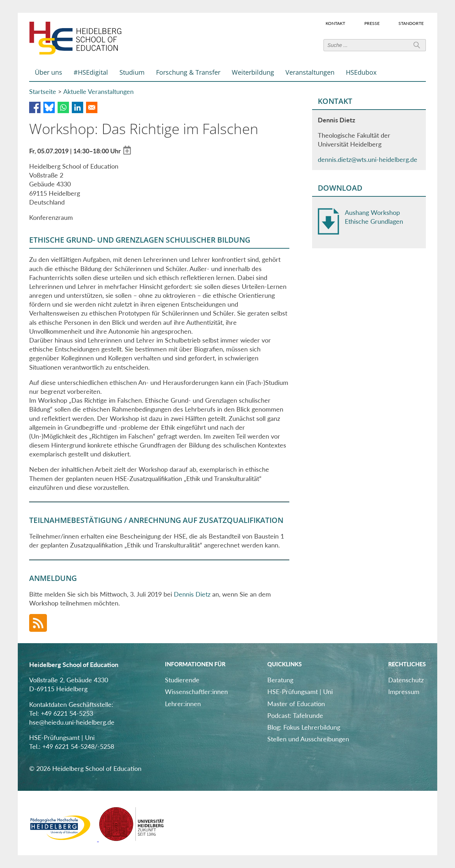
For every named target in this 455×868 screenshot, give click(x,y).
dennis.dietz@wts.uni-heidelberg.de (368, 159)
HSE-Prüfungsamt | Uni (300, 692)
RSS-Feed (38, 623)
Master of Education (296, 704)
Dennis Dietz (192, 594)
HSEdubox (361, 72)
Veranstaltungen (310, 72)
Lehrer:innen (183, 704)
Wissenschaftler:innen (196, 692)
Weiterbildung (253, 72)
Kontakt (335, 23)
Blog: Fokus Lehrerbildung (304, 727)
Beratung (280, 680)
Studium (132, 72)
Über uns (49, 72)
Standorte (411, 23)
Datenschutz (406, 680)
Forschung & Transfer (188, 72)
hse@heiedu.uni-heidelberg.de (72, 722)
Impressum (404, 692)
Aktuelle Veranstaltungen (98, 91)
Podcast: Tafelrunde (295, 715)
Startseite (43, 91)
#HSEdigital (91, 72)
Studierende (182, 680)
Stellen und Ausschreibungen (308, 739)
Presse (372, 23)
